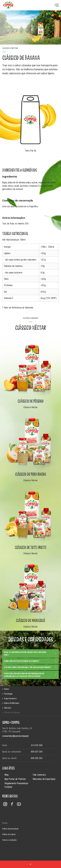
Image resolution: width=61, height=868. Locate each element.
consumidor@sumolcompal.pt (15, 736)
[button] (30, 864)
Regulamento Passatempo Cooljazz (16, 785)
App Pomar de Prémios (15, 779)
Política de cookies (9, 834)
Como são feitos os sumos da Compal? (21, 665)
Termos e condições (9, 840)
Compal (8, 5)
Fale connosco (39, 775)
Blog (6, 775)
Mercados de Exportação (44, 779)
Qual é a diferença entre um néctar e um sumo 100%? (25, 657)
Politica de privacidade (10, 829)
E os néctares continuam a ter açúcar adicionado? (27, 671)
